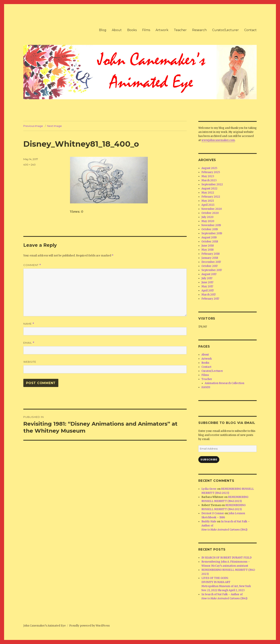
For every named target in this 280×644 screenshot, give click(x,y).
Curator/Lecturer (225, 30)
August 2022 (209, 189)
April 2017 (208, 291)
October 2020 (210, 213)
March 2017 (209, 295)
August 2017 (209, 274)
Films (146, 30)
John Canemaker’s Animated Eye (45, 626)
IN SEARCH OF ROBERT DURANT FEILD (227, 558)
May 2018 (207, 250)
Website (30, 362)
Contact (250, 30)
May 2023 (208, 176)
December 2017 (211, 262)
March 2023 (209, 180)
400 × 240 (29, 165)
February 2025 (211, 172)
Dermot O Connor (213, 513)
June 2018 (208, 246)
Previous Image (33, 126)
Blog (103, 30)
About (117, 30)
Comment (32, 265)
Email (29, 343)
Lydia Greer (209, 489)
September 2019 (212, 233)
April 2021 (208, 205)
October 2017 (210, 266)
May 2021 (208, 201)
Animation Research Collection (224, 383)
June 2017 (207, 282)
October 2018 (210, 242)
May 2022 (208, 193)
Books (132, 30)
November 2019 (211, 225)
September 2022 (212, 184)
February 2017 (210, 299)
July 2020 (207, 217)
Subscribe (209, 459)
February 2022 (211, 197)
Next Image (54, 126)
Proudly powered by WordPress (89, 626)
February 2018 (210, 254)
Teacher (180, 30)
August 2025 (209, 168)
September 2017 (212, 270)
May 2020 (208, 221)
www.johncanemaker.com (218, 140)
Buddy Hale (209, 522)
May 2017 (207, 286)
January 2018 (210, 258)
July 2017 (207, 278)
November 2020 (212, 209)
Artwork (162, 30)
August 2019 (209, 237)
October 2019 (210, 229)
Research (199, 30)
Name (29, 324)
